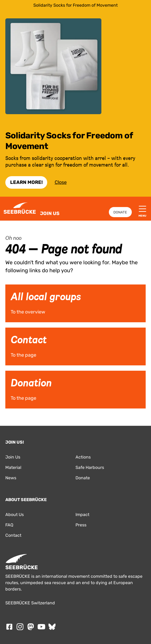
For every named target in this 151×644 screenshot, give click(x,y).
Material (13, 467)
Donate (120, 212)
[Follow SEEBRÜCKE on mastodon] (31, 627)
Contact (13, 535)
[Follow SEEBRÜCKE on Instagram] (20, 627)
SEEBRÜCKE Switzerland (30, 603)
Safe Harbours (90, 467)
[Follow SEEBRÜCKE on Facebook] (9, 627)
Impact (82, 515)
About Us (15, 515)
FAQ (9, 525)
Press (81, 525)
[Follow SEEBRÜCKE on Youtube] (41, 627)
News (11, 478)
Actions (83, 457)
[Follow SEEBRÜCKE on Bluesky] (52, 627)
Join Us (50, 213)
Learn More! (26, 182)
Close (61, 182)
